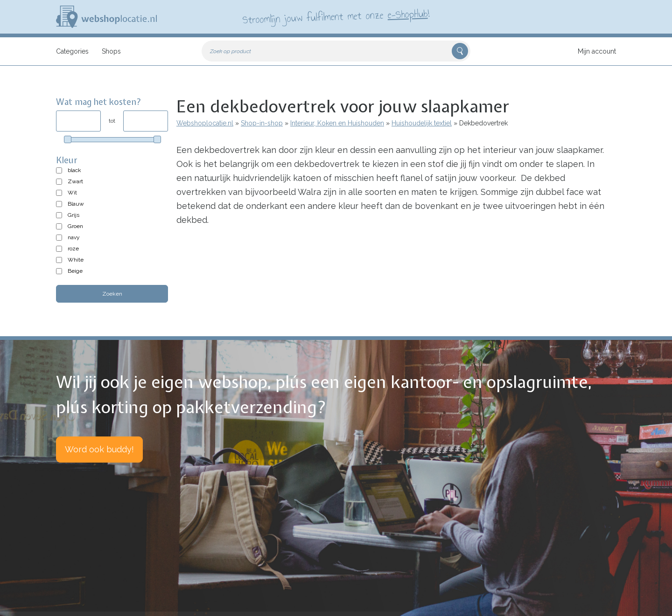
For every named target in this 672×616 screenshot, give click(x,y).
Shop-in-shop (262, 123)
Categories (72, 51)
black (74, 170)
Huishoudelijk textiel (422, 123)
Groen (75, 226)
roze (73, 249)
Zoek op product (231, 51)
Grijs (73, 215)
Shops (111, 51)
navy (74, 237)
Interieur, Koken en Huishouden (337, 123)
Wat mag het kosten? (99, 102)
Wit (72, 193)
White (76, 260)
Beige (75, 271)
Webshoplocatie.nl (205, 123)
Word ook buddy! (99, 449)
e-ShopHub (408, 14)
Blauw (76, 204)
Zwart (75, 181)
